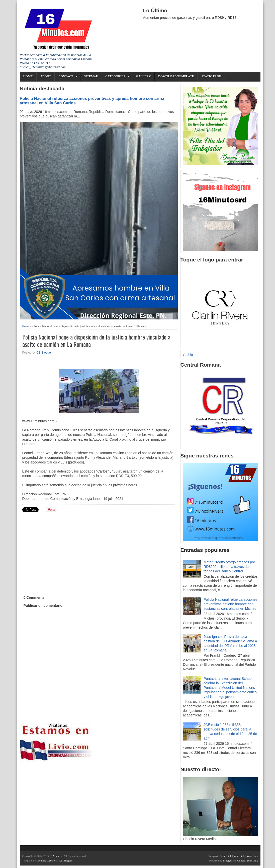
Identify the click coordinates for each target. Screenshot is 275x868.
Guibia (188, 355)
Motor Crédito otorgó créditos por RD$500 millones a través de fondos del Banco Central (229, 567)
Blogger (227, 860)
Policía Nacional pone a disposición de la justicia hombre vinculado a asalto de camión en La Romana (96, 341)
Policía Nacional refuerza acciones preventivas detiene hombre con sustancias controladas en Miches (231, 604)
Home (28, 76)
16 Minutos (56, 856)
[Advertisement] (61, 550)
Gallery (143, 76)
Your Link (226, 856)
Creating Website (46, 860)
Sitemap (91, 76)
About (46, 76)
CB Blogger (44, 353)
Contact (66, 76)
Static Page (211, 76)
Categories (115, 76)
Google (241, 860)
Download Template (176, 76)
